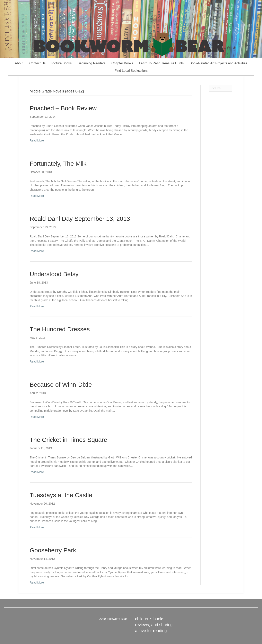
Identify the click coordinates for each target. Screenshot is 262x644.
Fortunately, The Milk (58, 164)
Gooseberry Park (53, 550)
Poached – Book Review (63, 108)
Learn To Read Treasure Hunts (161, 63)
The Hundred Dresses (60, 329)
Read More (37, 140)
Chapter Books (122, 63)
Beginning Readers (91, 63)
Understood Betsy (54, 274)
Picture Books (62, 63)
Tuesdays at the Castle (61, 495)
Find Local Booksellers (131, 71)
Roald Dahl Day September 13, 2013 (80, 219)
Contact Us (37, 63)
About (19, 63)
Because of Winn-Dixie (61, 385)
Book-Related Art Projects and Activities (219, 63)
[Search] (221, 88)
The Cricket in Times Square (68, 440)
